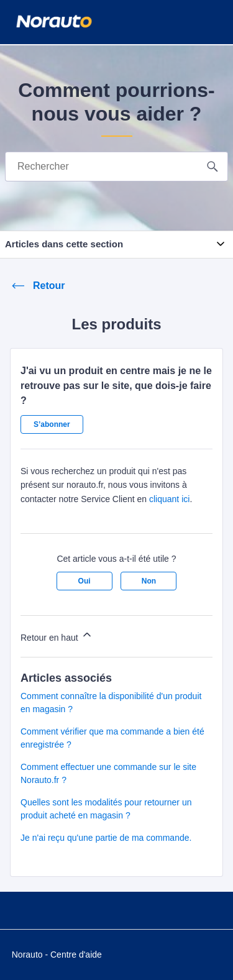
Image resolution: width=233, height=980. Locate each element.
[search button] (213, 167)
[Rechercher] (103, 167)
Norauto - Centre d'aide (57, 955)
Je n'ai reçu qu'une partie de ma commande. (106, 838)
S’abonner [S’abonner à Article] (52, 424)
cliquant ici (169, 499)
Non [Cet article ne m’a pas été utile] (149, 581)
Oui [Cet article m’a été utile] (85, 581)
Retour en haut (57, 635)
